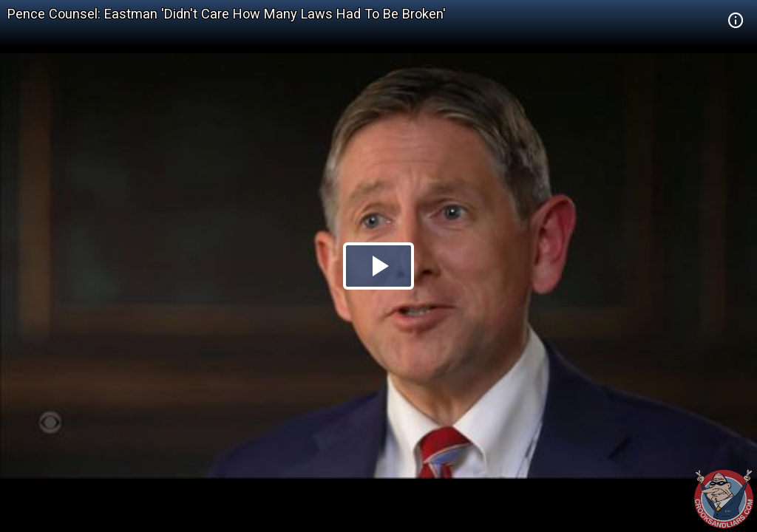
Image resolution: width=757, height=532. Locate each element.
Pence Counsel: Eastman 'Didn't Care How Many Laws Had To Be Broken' (227, 14)
